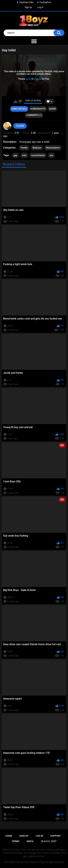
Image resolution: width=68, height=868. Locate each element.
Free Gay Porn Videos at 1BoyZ (30, 862)
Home (9, 836)
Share (52, 109)
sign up (38, 79)
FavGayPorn (46, 2)
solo (24, 155)
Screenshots (38, 109)
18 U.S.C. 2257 (49, 841)
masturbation (38, 155)
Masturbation (53, 148)
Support (56, 836)
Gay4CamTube (26, 2)
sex (51, 155)
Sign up (28, 7)
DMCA (30, 841)
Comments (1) (34, 115)
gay (15, 155)
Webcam (37, 148)
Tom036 (20, 126)
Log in (40, 7)
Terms (16, 841)
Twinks (24, 148)
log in (28, 79)
